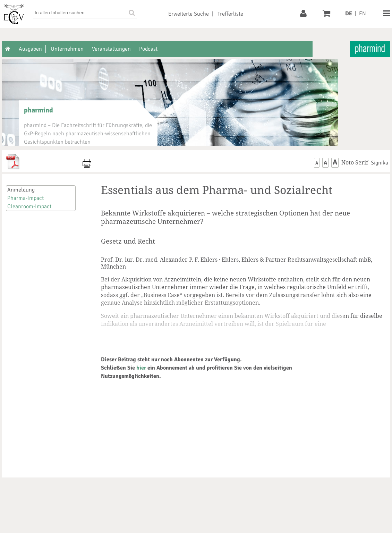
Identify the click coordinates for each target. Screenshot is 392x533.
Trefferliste (230, 14)
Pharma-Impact (25, 198)
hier (141, 368)
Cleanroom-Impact (29, 206)
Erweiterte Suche (189, 14)
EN (363, 14)
